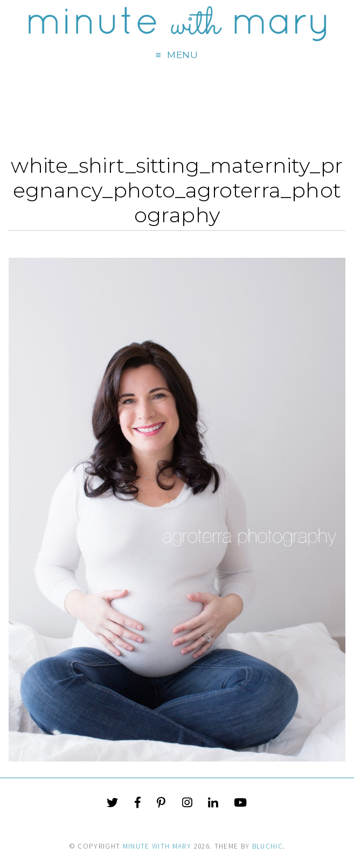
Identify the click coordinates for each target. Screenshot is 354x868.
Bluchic (268, 846)
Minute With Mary (157, 846)
